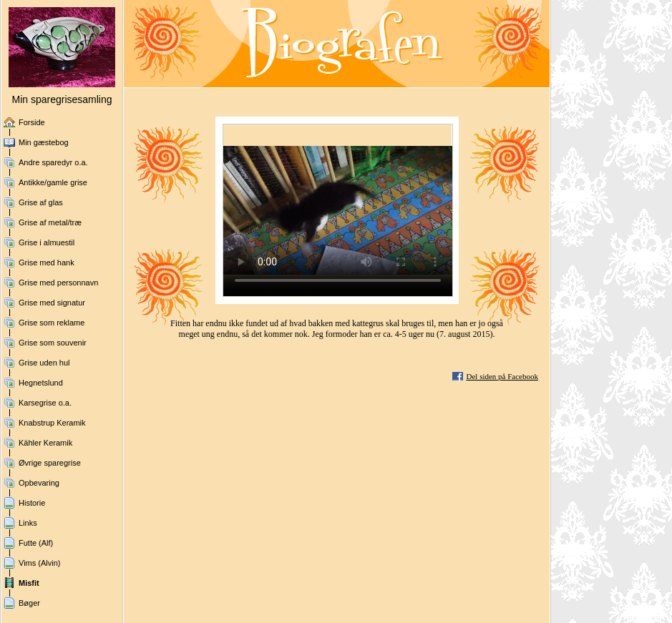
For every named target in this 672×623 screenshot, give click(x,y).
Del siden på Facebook (503, 376)
